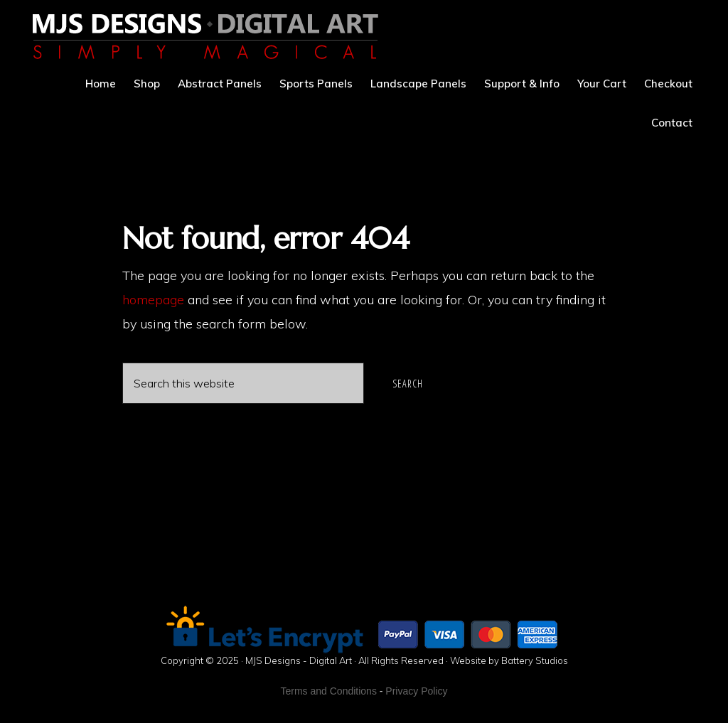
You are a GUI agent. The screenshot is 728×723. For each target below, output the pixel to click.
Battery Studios (535, 660)
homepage (153, 300)
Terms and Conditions (329, 691)
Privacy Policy (416, 691)
